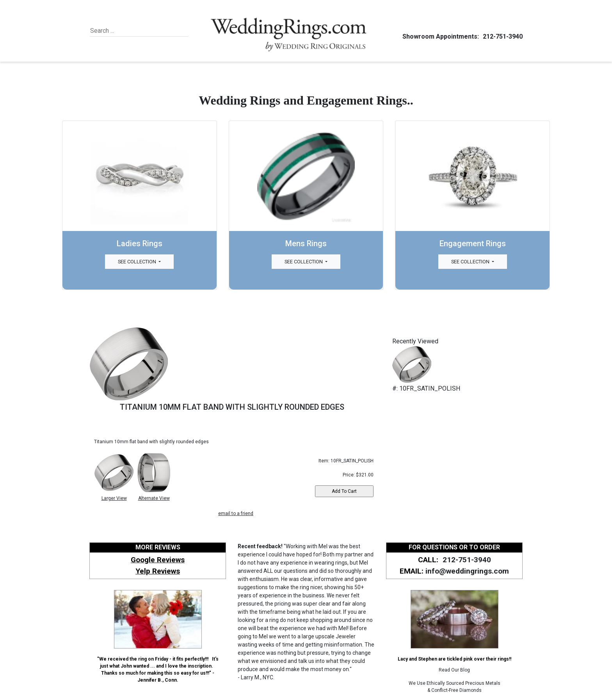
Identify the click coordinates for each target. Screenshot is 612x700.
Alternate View (154, 498)
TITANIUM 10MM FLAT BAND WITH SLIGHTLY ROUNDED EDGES (232, 407)
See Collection (138, 262)
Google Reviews (158, 560)
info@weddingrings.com (467, 571)
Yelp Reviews (158, 571)
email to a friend (236, 513)
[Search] (126, 31)
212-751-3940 (502, 36)
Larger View (114, 498)
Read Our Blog (454, 670)
